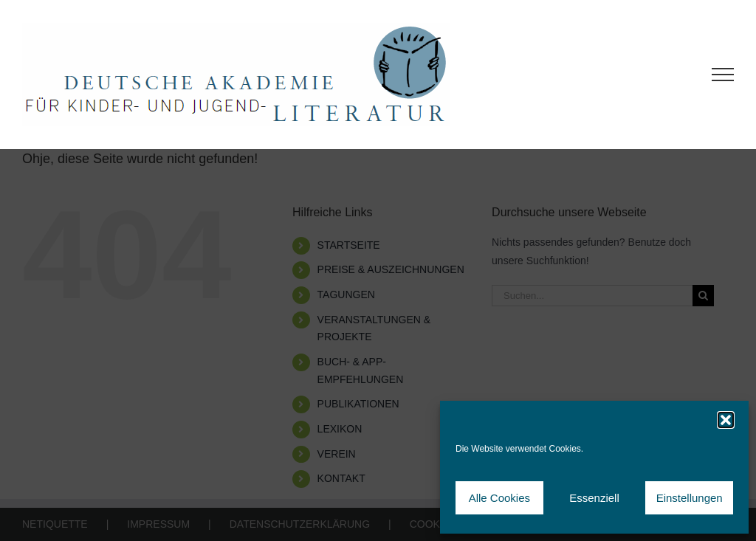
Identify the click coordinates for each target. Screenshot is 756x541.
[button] (726, 420)
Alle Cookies (499, 498)
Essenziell (594, 498)
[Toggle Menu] (723, 75)
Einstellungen (690, 498)
